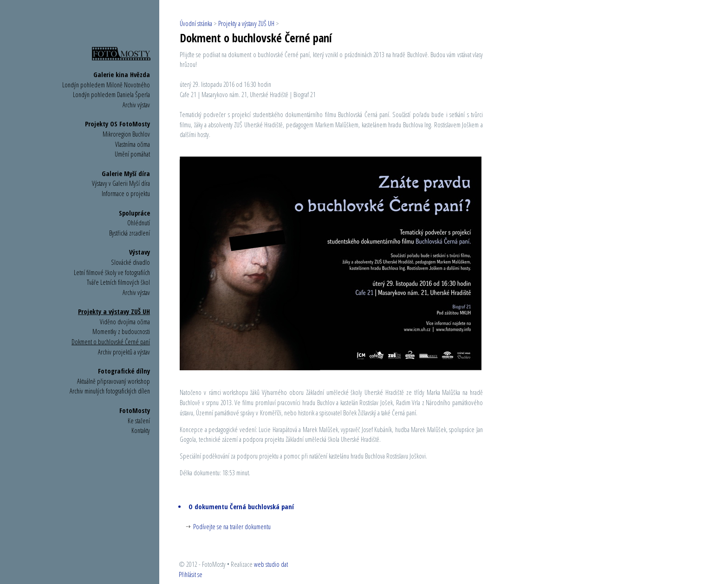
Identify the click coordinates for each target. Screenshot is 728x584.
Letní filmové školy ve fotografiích (112, 272)
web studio (267, 564)
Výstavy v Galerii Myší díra (121, 183)
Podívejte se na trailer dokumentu (232, 527)
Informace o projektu (126, 194)
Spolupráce (134, 213)
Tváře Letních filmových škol (118, 282)
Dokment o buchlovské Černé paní (111, 342)
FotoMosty (135, 410)
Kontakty (141, 430)
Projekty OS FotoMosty (117, 124)
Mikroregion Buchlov (126, 134)
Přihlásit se (191, 574)
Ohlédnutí (139, 223)
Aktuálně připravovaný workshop (114, 381)
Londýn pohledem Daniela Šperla (111, 95)
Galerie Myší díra (126, 174)
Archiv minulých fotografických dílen (110, 391)
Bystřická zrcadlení (130, 233)
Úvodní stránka (196, 23)
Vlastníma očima (133, 144)
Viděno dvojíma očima (125, 322)
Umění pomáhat (132, 154)
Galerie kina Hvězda (122, 75)
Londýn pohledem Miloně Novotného (106, 85)
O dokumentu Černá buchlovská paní (241, 507)
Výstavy (140, 252)
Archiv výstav (136, 105)
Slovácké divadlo (130, 262)
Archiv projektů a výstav (124, 352)
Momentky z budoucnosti (121, 331)
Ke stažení (139, 421)
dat (284, 564)
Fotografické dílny (124, 371)
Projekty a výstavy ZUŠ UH (114, 312)
